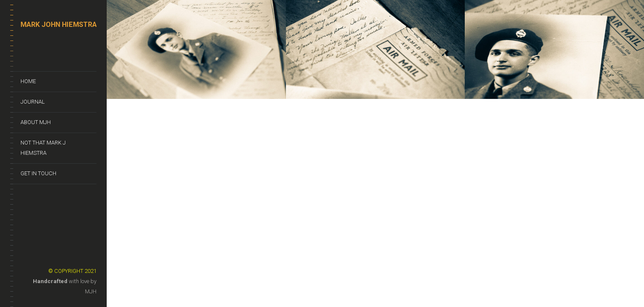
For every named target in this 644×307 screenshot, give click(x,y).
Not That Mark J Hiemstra (43, 148)
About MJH (36, 122)
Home (28, 81)
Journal (33, 102)
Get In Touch (38, 173)
